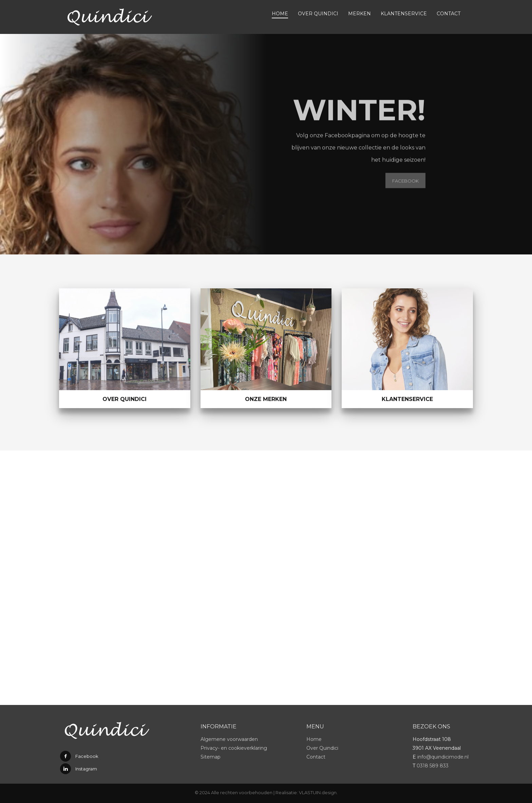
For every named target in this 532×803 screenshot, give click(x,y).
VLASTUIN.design (318, 792)
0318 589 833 (433, 766)
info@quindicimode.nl (443, 757)
